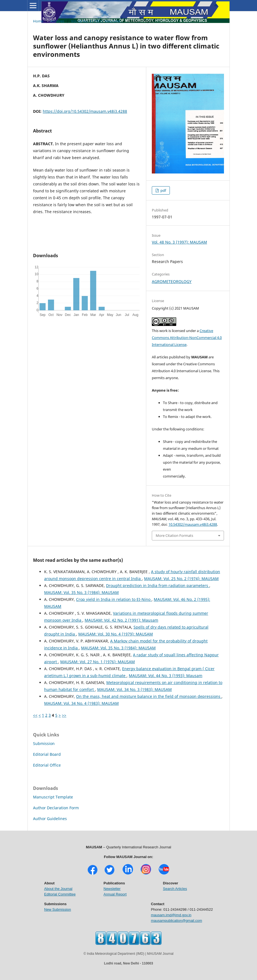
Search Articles (175, 889)
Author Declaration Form (56, 808)
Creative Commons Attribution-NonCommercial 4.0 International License (187, 338)
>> (64, 715)
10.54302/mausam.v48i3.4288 (193, 524)
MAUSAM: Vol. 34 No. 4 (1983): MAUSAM (81, 703)
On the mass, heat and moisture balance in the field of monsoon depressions (149, 696)
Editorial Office (47, 765)
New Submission (58, 909)
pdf (163, 190)
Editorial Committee (60, 894)
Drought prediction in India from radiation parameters (158, 585)
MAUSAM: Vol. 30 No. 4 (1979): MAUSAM (116, 634)
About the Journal (58, 889)
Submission (44, 743)
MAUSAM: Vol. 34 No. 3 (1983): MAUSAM (134, 689)
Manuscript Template (53, 797)
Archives (57, 21)
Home (38, 21)
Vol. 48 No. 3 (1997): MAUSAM (96, 21)
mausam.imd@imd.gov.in (171, 915)
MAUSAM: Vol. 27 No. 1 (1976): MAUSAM (98, 662)
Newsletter (112, 889)
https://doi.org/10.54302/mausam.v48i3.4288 (85, 111)
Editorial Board (47, 754)
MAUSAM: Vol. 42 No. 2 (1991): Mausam (121, 620)
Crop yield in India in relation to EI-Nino (114, 599)
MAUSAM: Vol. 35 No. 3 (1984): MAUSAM (81, 592)
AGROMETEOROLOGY (172, 281)
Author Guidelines (50, 819)
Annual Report (115, 894)
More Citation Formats (174, 535)
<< (35, 715)
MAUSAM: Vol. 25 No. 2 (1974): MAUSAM (181, 579)
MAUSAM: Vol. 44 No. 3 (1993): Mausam (166, 676)
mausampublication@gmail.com (177, 921)
